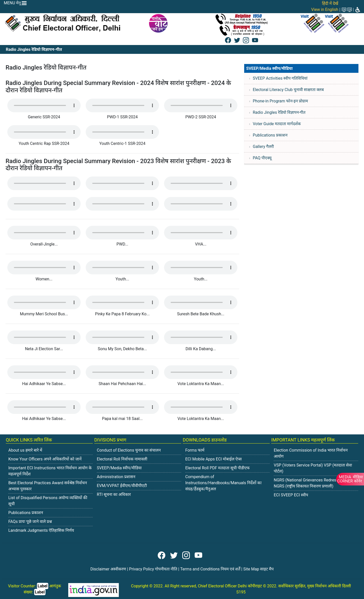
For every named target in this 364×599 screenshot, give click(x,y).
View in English (325, 9)
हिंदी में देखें (330, 3)
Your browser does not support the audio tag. (44, 105)
